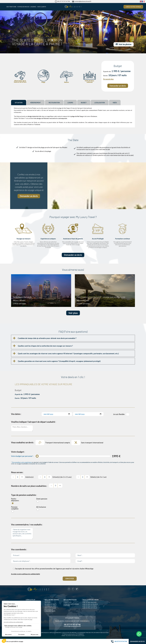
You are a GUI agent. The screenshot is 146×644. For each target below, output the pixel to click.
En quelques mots (51, 605)
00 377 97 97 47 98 (64, 1)
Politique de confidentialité (50, 611)
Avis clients (42, 7)
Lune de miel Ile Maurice (90, 605)
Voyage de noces (23, 7)
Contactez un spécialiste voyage (13, 641)
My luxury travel (52, 600)
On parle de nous (50, 607)
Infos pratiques (70, 600)
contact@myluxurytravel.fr (83, 1)
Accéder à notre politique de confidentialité (26, 574)
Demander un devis (137, 641)
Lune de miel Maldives (89, 603)
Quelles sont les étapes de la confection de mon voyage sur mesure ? (45, 346)
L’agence (33, 7)
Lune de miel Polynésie (90, 607)
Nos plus (47, 603)
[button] (73, 339)
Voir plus (73, 313)
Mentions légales (50, 608)
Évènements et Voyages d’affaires (71, 605)
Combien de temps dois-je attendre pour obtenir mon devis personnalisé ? (47, 339)
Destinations (11, 7)
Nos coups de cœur (91, 600)
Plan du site (68, 603)
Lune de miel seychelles (90, 608)
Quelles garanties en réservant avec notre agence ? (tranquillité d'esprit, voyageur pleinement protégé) (59, 362)
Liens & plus (30, 600)
